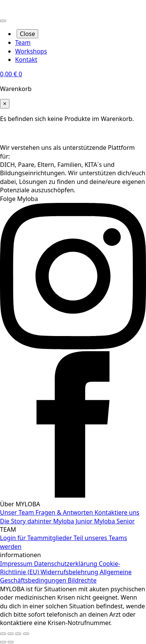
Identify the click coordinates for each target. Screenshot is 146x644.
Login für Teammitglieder (37, 538)
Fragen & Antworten (65, 512)
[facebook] (73, 495)
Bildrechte (82, 580)
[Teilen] (18, 634)
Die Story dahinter (26, 521)
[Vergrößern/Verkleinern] (3, 634)
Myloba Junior (73, 521)
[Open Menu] (3, 21)
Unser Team (18, 512)
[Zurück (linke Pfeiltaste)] (3, 642)
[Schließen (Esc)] (26, 634)
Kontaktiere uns (117, 512)
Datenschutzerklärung (66, 564)
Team (23, 42)
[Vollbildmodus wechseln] (11, 634)
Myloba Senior (115, 521)
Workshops (31, 51)
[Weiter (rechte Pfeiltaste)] (11, 642)
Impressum (17, 564)
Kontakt (26, 60)
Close (27, 34)
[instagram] (73, 347)
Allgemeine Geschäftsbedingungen (66, 576)
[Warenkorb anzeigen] (11, 74)
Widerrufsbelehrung (70, 572)
